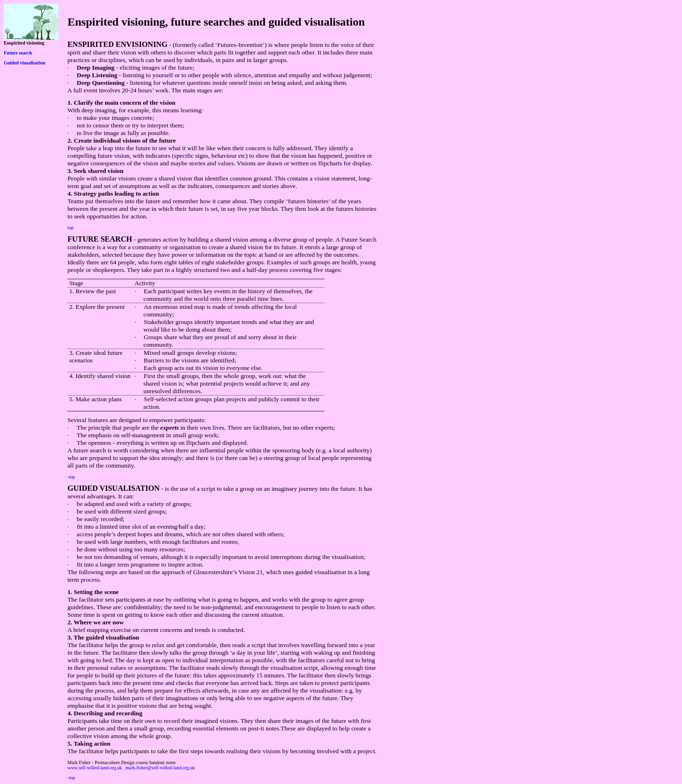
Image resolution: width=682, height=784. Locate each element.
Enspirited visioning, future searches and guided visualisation (216, 22)
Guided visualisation (25, 63)
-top (71, 477)
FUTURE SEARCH (99, 239)
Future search (18, 53)
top (70, 228)
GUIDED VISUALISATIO (111, 488)
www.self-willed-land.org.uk (94, 768)
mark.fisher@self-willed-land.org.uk (160, 768)
